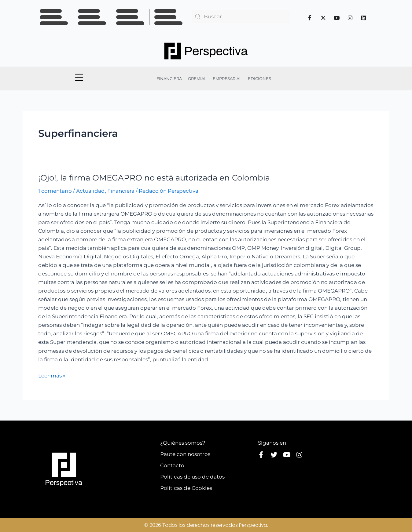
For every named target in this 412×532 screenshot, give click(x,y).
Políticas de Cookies (186, 488)
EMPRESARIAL (227, 78)
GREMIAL (197, 78)
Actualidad (90, 191)
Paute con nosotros (185, 454)
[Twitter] (323, 18)
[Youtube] (337, 18)
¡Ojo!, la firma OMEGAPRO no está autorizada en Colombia (154, 178)
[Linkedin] (364, 18)
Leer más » (52, 375)
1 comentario (55, 191)
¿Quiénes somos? (183, 443)
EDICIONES (259, 78)
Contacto (172, 465)
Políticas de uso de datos (192, 477)
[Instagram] (350, 18)
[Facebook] (310, 18)
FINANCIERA (169, 78)
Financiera (121, 191)
